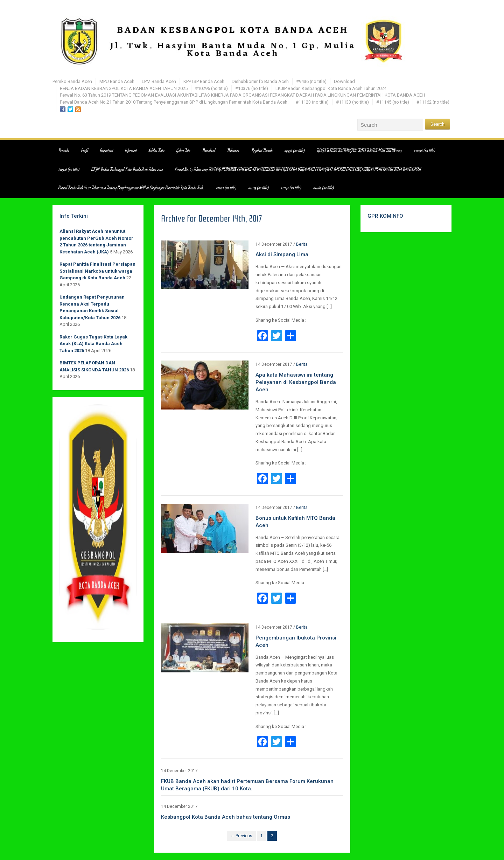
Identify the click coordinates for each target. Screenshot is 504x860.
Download (344, 81)
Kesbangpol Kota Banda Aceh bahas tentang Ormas (226, 817)
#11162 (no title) (433, 102)
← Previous (241, 836)
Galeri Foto (183, 151)
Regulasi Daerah (262, 151)
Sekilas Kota (157, 151)
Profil (85, 151)
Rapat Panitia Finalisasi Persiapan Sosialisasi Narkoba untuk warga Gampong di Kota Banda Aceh (97, 271)
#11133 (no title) (352, 102)
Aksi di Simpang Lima (282, 254)
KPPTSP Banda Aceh (204, 81)
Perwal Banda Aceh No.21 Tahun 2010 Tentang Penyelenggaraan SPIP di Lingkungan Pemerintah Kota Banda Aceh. (174, 102)
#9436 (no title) (311, 81)
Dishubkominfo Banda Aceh (260, 81)
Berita (302, 244)
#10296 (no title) (211, 88)
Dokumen (233, 151)
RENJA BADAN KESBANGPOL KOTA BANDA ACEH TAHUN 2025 (124, 88)
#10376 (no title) (252, 88)
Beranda (64, 151)
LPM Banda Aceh (159, 81)
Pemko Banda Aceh (72, 81)
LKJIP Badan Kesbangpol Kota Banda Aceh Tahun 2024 (331, 88)
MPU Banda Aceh (117, 81)
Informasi (131, 151)
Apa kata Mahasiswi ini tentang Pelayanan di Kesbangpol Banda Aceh (296, 382)
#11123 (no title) (312, 102)
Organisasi (107, 151)
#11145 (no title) (393, 102)
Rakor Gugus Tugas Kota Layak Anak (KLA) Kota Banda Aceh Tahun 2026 (93, 344)
